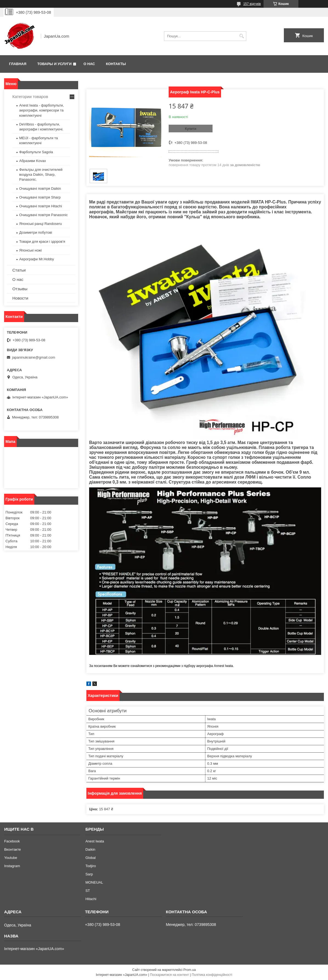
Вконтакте (12, 849)
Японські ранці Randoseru (40, 224)
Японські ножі (30, 250)
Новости (20, 298)
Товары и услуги (54, 64)
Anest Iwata (95, 841)
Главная (18, 64)
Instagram (12, 866)
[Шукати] (241, 36)
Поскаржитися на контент (169, 975)
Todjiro (91, 866)
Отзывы (20, 289)
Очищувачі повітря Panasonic (43, 215)
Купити (191, 129)
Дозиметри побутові (36, 232)
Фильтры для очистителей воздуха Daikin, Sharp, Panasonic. (41, 174)
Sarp (89, 874)
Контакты (116, 64)
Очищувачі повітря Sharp (40, 197)
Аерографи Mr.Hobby (37, 259)
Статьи (19, 270)
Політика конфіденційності (212, 975)
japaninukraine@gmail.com (34, 357)
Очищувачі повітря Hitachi (41, 206)
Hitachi (91, 899)
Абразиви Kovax (33, 161)
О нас (89, 64)
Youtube (11, 858)
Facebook (12, 841)
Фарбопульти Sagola (36, 152)
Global (91, 858)
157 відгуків (252, 4)
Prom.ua (190, 970)
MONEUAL (94, 882)
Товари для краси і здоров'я (42, 241)
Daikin (90, 849)
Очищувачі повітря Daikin (40, 189)
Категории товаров (30, 97)
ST (88, 891)
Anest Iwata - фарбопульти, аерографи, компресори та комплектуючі (42, 110)
